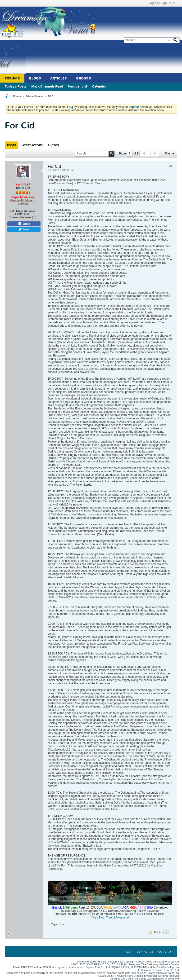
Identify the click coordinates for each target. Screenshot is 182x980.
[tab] (11, 145)
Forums (12, 78)
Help (128, 952)
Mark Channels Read (47, 87)
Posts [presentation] (11, 145)
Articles (58, 78)
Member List (78, 87)
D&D (51, 96)
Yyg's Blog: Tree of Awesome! (110, 918)
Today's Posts (16, 87)
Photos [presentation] (53, 145)
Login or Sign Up (161, 3)
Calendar (99, 87)
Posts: (19, 214)
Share (24, 224)
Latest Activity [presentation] (32, 145)
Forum (17, 96)
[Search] (148, 40)
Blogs (35, 78)
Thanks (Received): (22, 217)
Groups (83, 78)
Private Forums (34, 96)
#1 (171, 166)
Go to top (165, 952)
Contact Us (145, 952)
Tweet (24, 229)
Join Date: (17, 211)
